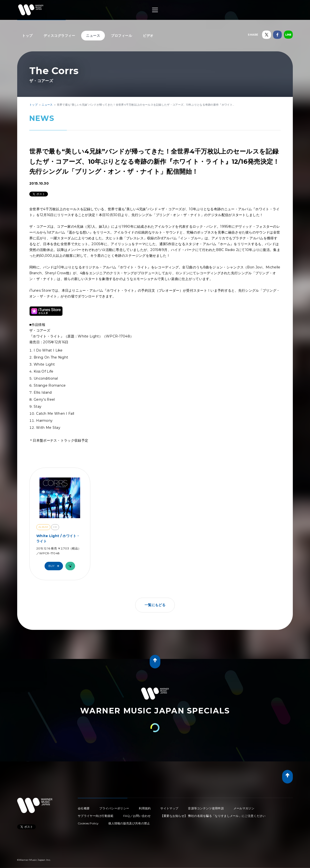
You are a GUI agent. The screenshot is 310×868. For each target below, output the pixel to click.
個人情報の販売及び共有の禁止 (129, 823)
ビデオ (148, 36)
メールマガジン (244, 808)
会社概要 (84, 808)
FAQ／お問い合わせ (137, 816)
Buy (55, 566)
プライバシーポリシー (114, 808)
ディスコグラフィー (59, 36)
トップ (27, 36)
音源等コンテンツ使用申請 (206, 808)
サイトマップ (169, 808)
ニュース (93, 36)
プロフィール (121, 36)
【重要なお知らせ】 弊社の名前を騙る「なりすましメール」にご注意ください (213, 816)
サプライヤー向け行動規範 (96, 816)
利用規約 (145, 808)
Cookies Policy (88, 823)
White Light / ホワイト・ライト (58, 539)
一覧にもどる (155, 605)
